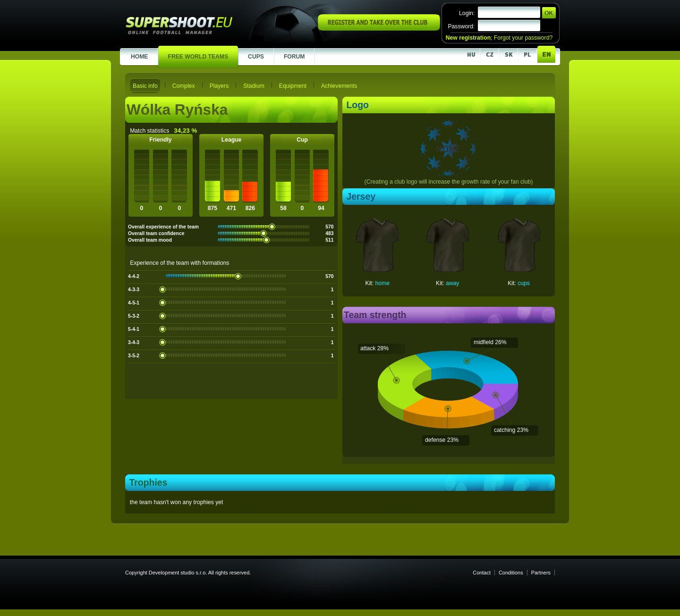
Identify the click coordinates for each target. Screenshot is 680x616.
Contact (482, 573)
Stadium (254, 86)
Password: (461, 26)
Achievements (339, 86)
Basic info (145, 86)
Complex (184, 86)
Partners (541, 573)
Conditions (511, 573)
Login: (467, 13)
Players (219, 86)
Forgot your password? (523, 38)
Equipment (293, 86)
